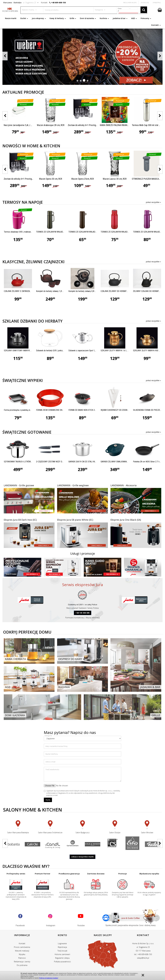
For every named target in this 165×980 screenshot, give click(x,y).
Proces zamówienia (22, 947)
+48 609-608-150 (58, 3)
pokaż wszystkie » (153, 202)
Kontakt (156, 25)
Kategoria (48, 736)
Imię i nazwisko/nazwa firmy (57, 746)
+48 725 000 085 (83, 613)
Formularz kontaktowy (75, 618)
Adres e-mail (50, 762)
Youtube (81, 925)
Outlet (24, 18)
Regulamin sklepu (62, 958)
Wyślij (48, 800)
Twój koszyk (62, 951)
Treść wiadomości (52, 769)
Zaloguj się (145, 3)
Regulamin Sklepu (130, 3)
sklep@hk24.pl (143, 958)
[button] (77, 81)
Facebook (20, 925)
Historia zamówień (62, 954)
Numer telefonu (52, 754)
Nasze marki (11, 18)
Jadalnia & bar (120, 18)
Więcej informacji (93, 618)
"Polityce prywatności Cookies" (49, 978)
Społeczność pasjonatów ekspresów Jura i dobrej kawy (130, 925)
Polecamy (146, 18)
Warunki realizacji (22, 951)
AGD (134, 18)
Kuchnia (104, 18)
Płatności (22, 958)
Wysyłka (22, 954)
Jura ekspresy (39, 18)
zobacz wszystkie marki (82, 857)
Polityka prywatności (62, 962)
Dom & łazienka (88, 18)
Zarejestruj (157, 3)
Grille (73, 18)
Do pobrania (22, 965)
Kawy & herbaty (58, 18)
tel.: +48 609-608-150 (143, 954)
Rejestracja (62, 947)
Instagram (51, 925)
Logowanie (62, 943)
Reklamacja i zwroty (22, 962)
